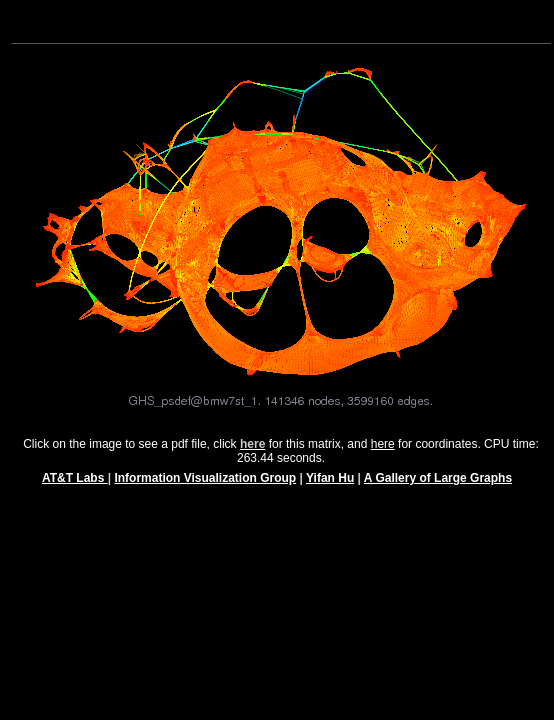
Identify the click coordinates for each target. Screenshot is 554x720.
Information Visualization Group (205, 487)
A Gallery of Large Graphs (438, 487)
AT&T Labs (75, 487)
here (383, 453)
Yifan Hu (330, 487)
